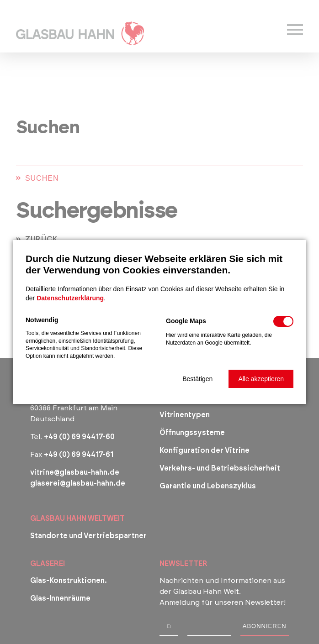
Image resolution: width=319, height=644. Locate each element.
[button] (197, 379)
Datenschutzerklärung (70, 298)
